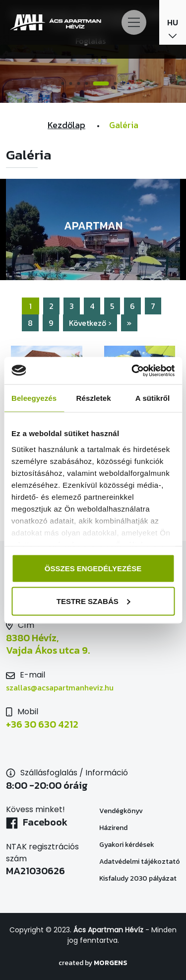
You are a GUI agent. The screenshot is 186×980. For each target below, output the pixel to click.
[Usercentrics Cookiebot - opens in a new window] (132, 371)
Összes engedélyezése (93, 568)
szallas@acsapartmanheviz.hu (60, 687)
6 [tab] (116, 83)
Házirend (113, 828)
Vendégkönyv (121, 811)
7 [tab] (124, 83)
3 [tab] (79, 83)
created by (93, 963)
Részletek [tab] (94, 398)
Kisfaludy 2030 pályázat (138, 878)
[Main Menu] (134, 22)
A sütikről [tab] (153, 398)
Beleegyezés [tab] (34, 398)
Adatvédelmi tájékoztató (140, 862)
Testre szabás (93, 601)
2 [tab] (71, 83)
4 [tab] (87, 83)
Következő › (90, 323)
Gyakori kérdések (127, 845)
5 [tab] (101, 83)
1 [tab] (63, 83)
